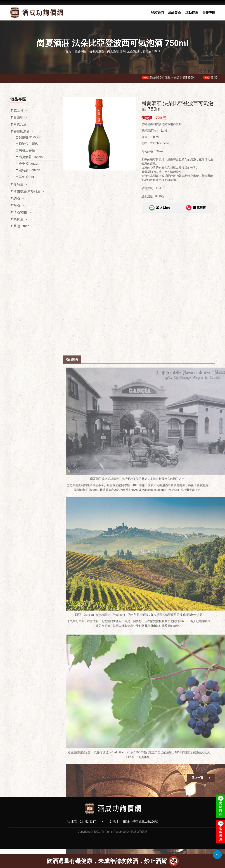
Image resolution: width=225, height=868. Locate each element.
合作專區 (209, 13)
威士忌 (18, 110)
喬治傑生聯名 (29, 144)
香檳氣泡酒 (97, 51)
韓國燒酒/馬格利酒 (27, 191)
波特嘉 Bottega (30, 170)
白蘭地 (18, 117)
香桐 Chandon (29, 164)
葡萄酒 (18, 184)
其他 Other (27, 177)
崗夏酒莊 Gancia (31, 157)
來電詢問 (196, 208)
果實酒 (18, 219)
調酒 (17, 198)
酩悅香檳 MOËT (30, 137)
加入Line (160, 208)
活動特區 (192, 13)
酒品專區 (174, 13)
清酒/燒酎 (20, 212)
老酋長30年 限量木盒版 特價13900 (174, 78)
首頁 (68, 51)
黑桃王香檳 (27, 150)
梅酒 (17, 205)
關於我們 (157, 13)
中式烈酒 (20, 124)
